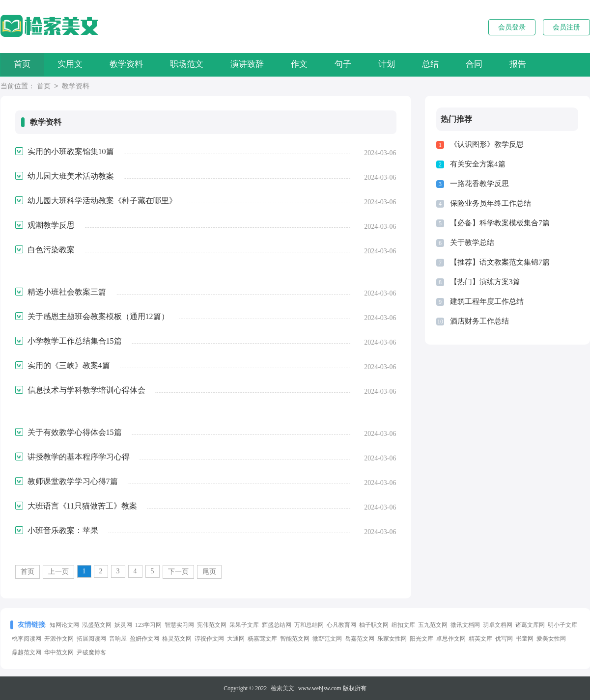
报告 (554, 65)
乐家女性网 (392, 639)
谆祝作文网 (209, 639)
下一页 (178, 572)
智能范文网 (295, 639)
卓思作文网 (451, 639)
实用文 (75, 65)
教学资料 (135, 65)
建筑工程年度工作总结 (487, 301)
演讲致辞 (263, 65)
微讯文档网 (465, 625)
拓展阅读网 (91, 639)
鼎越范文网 (27, 652)
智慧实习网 (179, 625)
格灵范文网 (177, 639)
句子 (365, 65)
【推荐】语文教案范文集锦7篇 (500, 262)
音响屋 (118, 639)
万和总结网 (309, 625)
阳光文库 (421, 639)
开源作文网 (59, 639)
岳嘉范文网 (360, 639)
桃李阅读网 (27, 639)
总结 (460, 65)
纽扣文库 (403, 625)
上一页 (58, 572)
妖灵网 (123, 625)
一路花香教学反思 (479, 184)
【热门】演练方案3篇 (485, 282)
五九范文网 (433, 625)
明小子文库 (562, 625)
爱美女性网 (551, 639)
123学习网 (148, 625)
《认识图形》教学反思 (487, 144)
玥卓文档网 (498, 625)
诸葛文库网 (530, 625)
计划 (413, 65)
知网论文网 (64, 625)
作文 (318, 65)
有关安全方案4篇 (478, 164)
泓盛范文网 (97, 625)
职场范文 (199, 65)
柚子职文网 (374, 625)
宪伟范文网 (212, 625)
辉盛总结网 (277, 625)
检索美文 (282, 688)
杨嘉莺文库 (262, 639)
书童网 (525, 639)
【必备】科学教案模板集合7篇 (500, 223)
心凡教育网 (341, 625)
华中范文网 (59, 652)
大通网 (236, 639)
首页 (24, 65)
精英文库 (480, 639)
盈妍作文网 (144, 639)
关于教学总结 (472, 242)
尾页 (209, 572)
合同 (507, 65)
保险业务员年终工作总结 (491, 203)
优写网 (504, 639)
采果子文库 (244, 625)
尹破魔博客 (91, 652)
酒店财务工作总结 (479, 321)
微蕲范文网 (327, 639)
